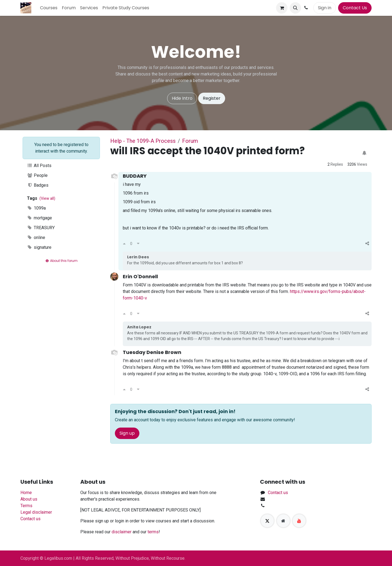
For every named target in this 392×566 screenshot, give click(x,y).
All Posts (39, 166)
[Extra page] (283, 521)
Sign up (127, 433)
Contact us (30, 519)
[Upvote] (124, 244)
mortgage (39, 218)
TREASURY (41, 228)
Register (212, 98)
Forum (190, 141)
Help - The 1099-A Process (143, 141)
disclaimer (122, 532)
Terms (26, 506)
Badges (38, 185)
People (37, 175)
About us (29, 499)
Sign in (325, 8)
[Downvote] (138, 244)
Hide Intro (182, 98)
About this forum (61, 261)
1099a (36, 208)
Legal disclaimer (36, 512)
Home (26, 493)
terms (153, 532)
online (36, 237)
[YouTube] (299, 521)
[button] (295, 8)
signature (39, 247)
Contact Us (355, 8)
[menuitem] (49, 8)
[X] (267, 521)
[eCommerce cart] (282, 8)
